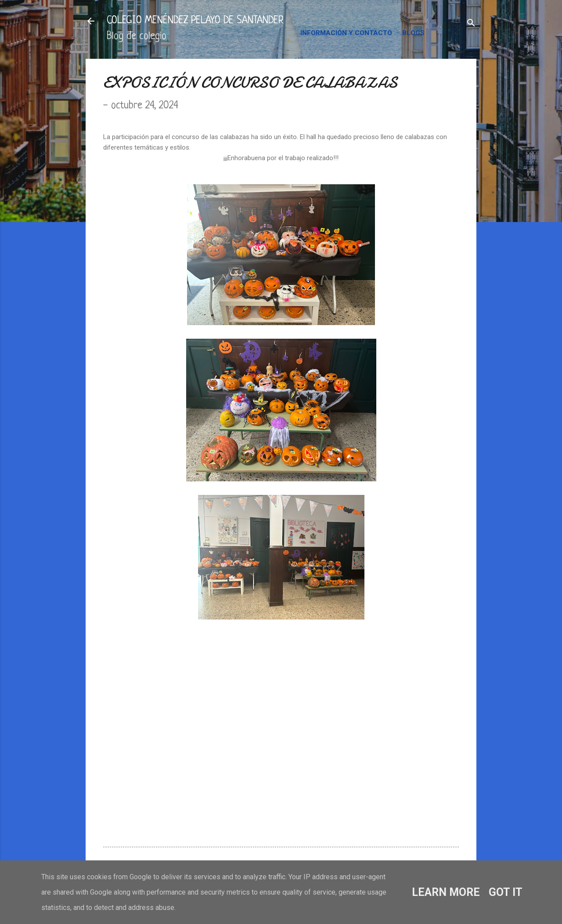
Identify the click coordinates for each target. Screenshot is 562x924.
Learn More (446, 892)
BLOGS (413, 33)
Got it (506, 892)
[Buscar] (471, 24)
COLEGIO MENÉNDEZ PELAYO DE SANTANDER (195, 21)
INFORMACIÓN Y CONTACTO (346, 33)
